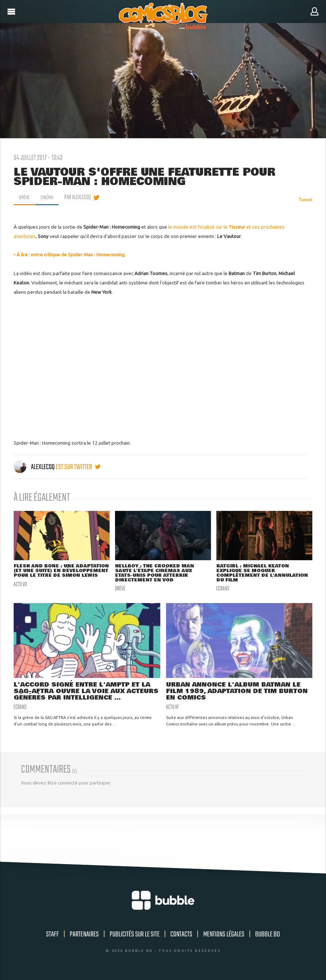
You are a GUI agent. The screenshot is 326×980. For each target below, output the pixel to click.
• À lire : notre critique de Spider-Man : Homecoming (69, 255)
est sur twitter (78, 467)
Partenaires (84, 936)
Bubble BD (268, 936)
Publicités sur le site (135, 936)
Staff (52, 936)
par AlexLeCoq (79, 198)
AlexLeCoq (35, 467)
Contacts (181, 936)
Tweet (305, 199)
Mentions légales (224, 936)
